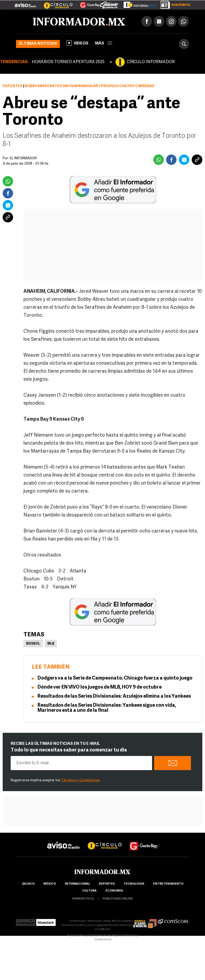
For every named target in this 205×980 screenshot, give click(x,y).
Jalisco (28, 884)
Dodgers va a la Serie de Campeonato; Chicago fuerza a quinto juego (115, 678)
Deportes (13, 86)
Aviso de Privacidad (80, 936)
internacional (77, 884)
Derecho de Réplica (109, 936)
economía (114, 891)
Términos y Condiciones (81, 780)
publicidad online (118, 899)
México (50, 884)
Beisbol (33, 644)
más (104, 44)
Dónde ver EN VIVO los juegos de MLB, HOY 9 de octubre (100, 687)
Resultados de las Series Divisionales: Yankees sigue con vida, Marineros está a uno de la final (107, 708)
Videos (77, 43)
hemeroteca (83, 899)
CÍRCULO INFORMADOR (151, 62)
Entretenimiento (168, 884)
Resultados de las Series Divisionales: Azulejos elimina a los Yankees (114, 696)
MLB (51, 644)
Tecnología (134, 884)
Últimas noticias (38, 44)
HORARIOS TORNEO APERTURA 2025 (68, 62)
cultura (89, 891)
